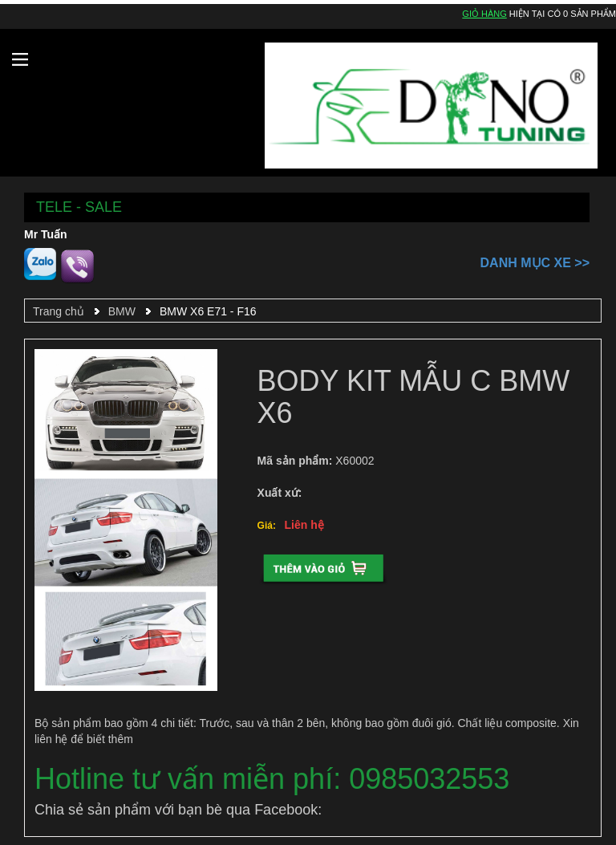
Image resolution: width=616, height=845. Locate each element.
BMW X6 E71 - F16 (208, 311)
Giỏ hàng (484, 14)
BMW (122, 311)
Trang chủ (59, 311)
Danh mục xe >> (535, 263)
